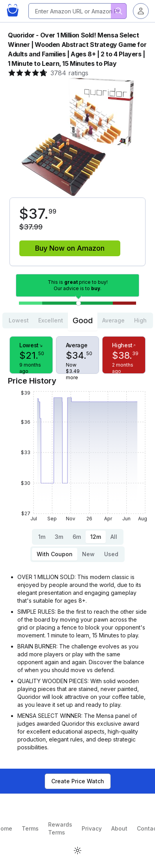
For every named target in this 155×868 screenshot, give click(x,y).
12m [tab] (96, 537)
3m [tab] (59, 537)
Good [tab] (83, 320)
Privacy (92, 828)
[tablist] (78, 320)
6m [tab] (77, 537)
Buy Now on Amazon (70, 248)
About (119, 828)
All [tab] (114, 537)
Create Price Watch (78, 781)
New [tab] (88, 554)
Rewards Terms (60, 828)
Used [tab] (111, 554)
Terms (30, 828)
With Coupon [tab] (55, 554)
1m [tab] (42, 537)
